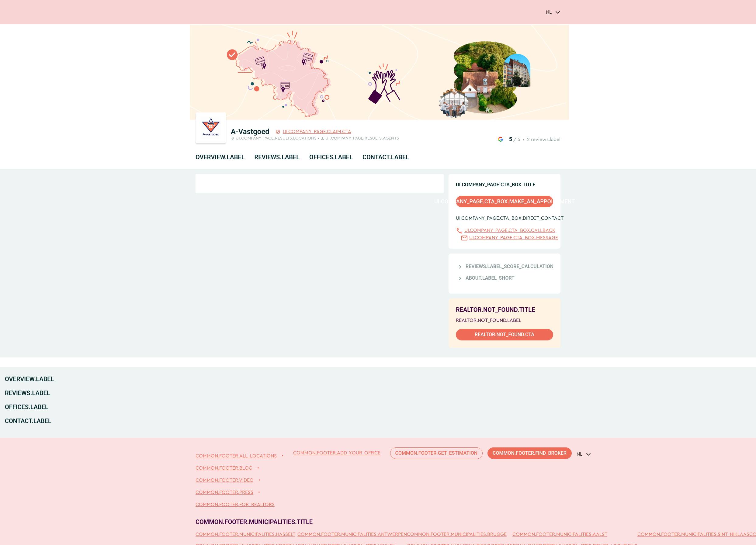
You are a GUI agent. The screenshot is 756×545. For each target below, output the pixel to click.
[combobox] (553, 12)
